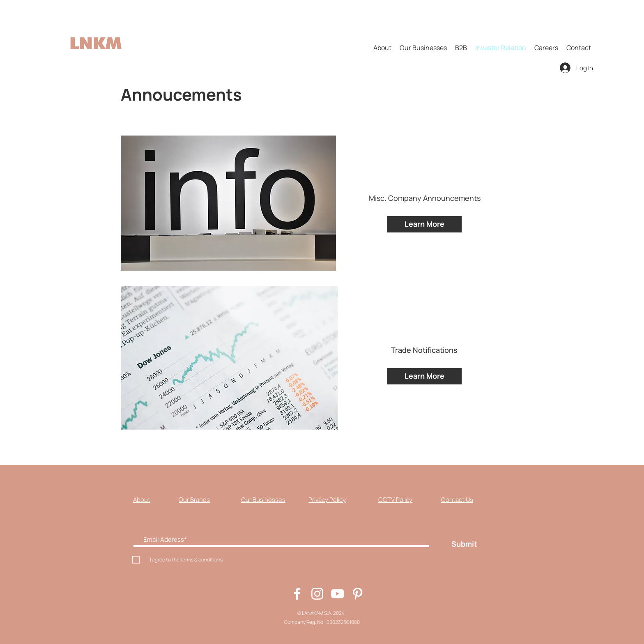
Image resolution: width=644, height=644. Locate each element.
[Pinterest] (358, 594)
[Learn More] (424, 224)
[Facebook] (297, 594)
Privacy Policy (327, 500)
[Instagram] (317, 594)
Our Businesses (263, 500)
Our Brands (194, 500)
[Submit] (464, 544)
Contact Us (457, 500)
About (142, 500)
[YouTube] (337, 594)
